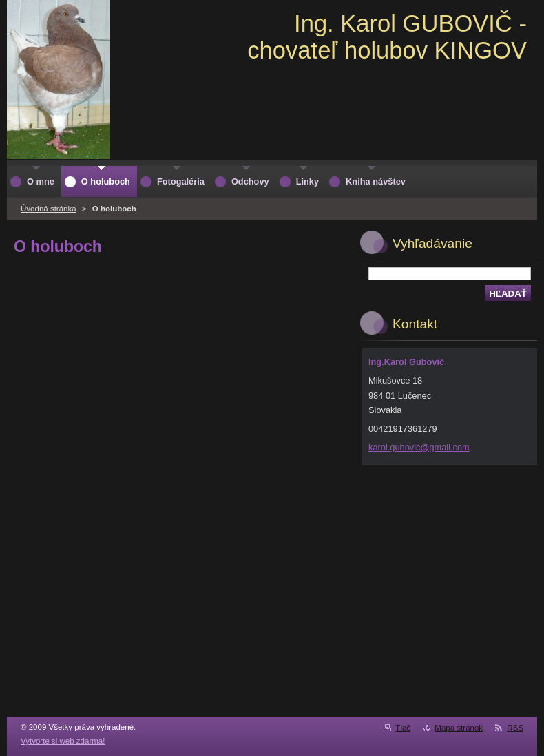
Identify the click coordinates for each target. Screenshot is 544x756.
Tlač (403, 728)
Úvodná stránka (49, 209)
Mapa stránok (459, 728)
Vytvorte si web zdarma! (63, 741)
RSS (515, 728)
